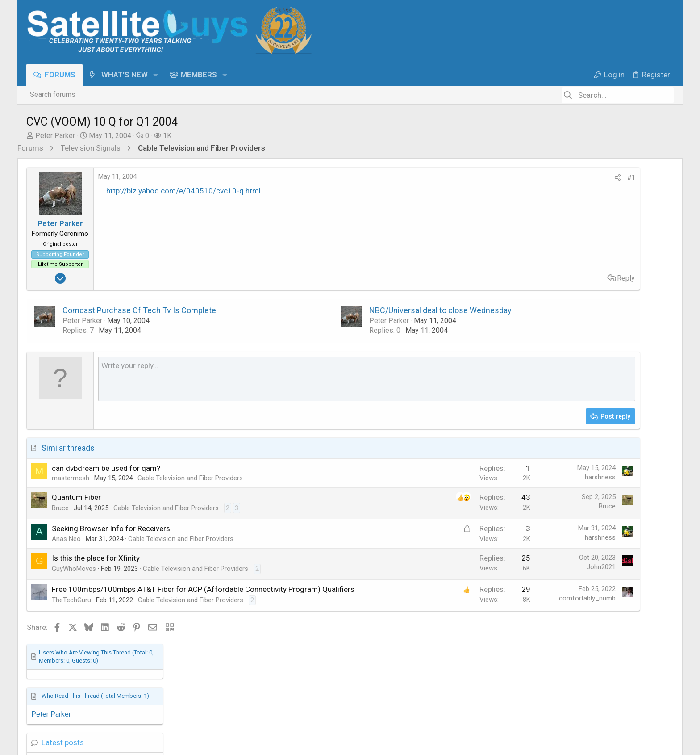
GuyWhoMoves (74, 569)
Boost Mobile (579, 419)
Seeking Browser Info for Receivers (111, 528)
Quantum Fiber (76, 497)
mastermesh (71, 478)
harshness (489, 477)
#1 (520, 177)
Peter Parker (55, 136)
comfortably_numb (476, 598)
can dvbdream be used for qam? (106, 468)
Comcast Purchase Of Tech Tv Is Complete (139, 310)
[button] (156, 75)
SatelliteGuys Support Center (602, 354)
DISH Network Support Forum (603, 305)
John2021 (490, 567)
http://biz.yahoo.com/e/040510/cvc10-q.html (183, 191)
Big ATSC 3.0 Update (591, 371)
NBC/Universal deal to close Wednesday (385, 310)
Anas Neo (66, 539)
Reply (514, 278)
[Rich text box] (311, 379)
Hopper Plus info (584, 285)
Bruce (60, 508)
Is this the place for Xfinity (96, 558)
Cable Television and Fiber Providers (190, 478)
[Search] (618, 95)
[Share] (506, 178)
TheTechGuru (71, 610)
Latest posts (573, 266)
